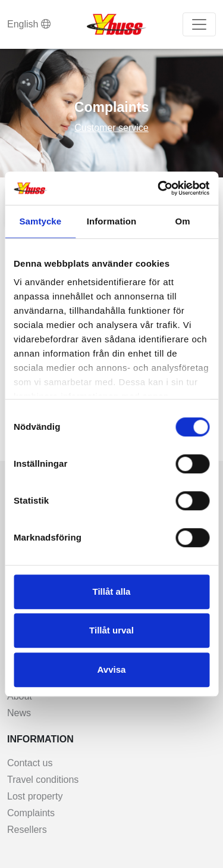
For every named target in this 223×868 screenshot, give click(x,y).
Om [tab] (183, 221)
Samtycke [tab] (40, 221)
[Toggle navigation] (199, 24)
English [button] (29, 24)
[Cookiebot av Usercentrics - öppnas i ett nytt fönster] (159, 188)
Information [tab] (112, 221)
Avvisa (112, 669)
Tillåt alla (112, 591)
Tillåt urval (111, 630)
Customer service (111, 128)
